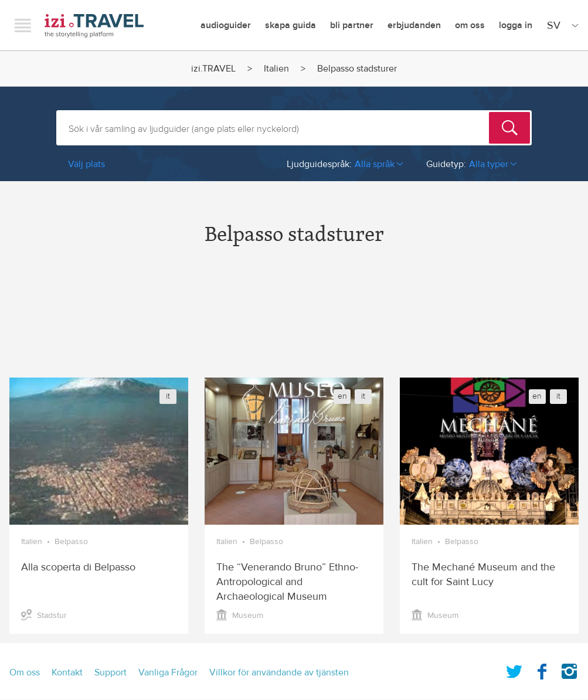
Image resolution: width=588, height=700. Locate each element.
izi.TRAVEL (94, 26)
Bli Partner (352, 25)
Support (111, 672)
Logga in (516, 25)
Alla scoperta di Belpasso (78, 567)
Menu (23, 25)
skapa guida (290, 25)
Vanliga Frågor (168, 672)
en (342, 396)
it (168, 396)
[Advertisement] (294, 322)
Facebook (542, 669)
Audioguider (226, 25)
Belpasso (71, 542)
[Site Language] (560, 25)
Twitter (514, 669)
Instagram (569, 669)
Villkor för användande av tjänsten (279, 672)
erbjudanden (414, 25)
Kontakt (67, 672)
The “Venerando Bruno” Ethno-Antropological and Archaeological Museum (287, 582)
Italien (276, 69)
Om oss (470, 25)
